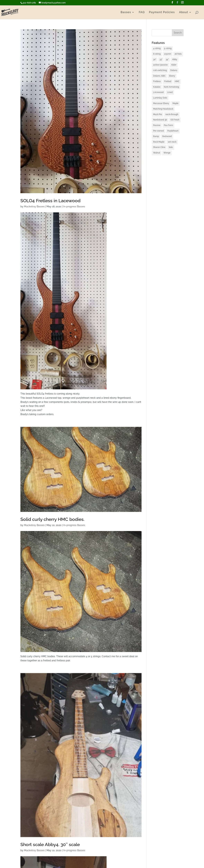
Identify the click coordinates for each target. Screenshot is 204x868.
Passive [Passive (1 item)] (157, 125)
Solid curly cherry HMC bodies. (52, 519)
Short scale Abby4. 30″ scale (50, 844)
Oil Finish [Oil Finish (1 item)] (175, 120)
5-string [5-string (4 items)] (168, 48)
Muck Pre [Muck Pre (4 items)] (158, 114)
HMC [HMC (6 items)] (177, 81)
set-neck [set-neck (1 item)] (172, 142)
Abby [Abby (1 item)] (175, 59)
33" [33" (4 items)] (161, 59)
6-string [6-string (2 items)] (157, 54)
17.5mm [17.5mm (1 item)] (168, 54)
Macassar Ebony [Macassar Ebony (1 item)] (161, 103)
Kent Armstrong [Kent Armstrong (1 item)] (171, 87)
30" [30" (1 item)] (155, 59)
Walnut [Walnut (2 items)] (157, 153)
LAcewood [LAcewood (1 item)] (158, 92)
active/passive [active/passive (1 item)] (160, 65)
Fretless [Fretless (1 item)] (157, 81)
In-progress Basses (74, 207)
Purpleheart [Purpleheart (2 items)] (173, 131)
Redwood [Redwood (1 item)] (167, 136)
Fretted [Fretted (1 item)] (168, 81)
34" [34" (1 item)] (167, 59)
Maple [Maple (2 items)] (175, 103)
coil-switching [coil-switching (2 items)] (160, 70)
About (184, 12)
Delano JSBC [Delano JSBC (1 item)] (159, 76)
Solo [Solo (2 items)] (171, 147)
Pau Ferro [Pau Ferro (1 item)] (168, 125)
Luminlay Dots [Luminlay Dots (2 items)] (160, 98)
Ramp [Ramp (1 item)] (156, 136)
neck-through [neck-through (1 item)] (172, 114)
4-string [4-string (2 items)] (157, 48)
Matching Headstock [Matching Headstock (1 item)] (163, 109)
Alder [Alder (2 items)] (174, 65)
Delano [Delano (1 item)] (174, 70)
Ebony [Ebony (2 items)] (172, 76)
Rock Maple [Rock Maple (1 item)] (159, 142)
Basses (126, 12)
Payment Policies (162, 12)
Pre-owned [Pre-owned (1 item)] (158, 131)
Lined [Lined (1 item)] (170, 92)
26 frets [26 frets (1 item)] (178, 54)
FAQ (142, 12)
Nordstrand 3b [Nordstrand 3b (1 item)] (160, 120)
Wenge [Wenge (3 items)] (167, 153)
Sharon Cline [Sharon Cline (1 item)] (159, 147)
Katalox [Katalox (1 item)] (157, 87)
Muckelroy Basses (34, 207)
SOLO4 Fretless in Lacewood (50, 201)
